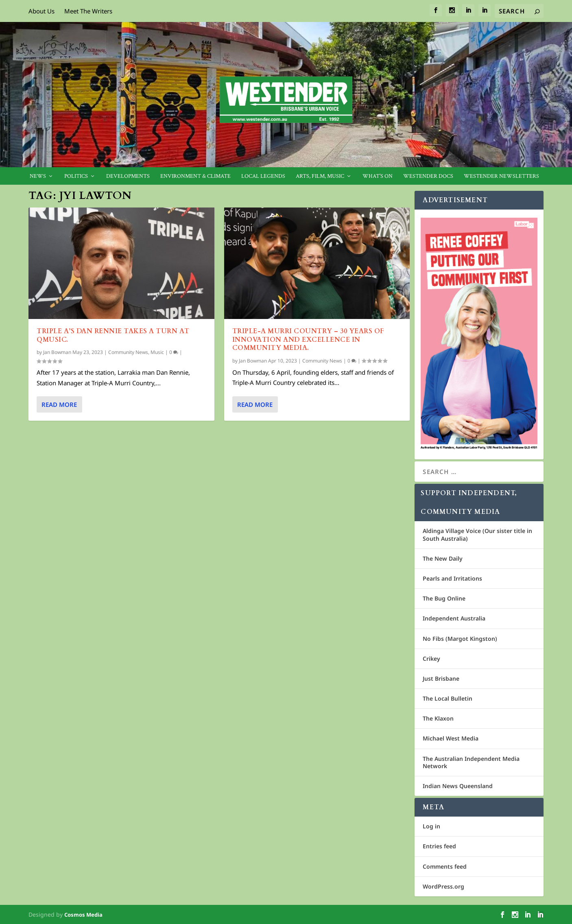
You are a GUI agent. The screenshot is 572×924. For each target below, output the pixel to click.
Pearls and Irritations (452, 578)
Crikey (431, 659)
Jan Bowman (57, 352)
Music (157, 352)
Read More (59, 404)
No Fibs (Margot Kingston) (460, 639)
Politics (76, 176)
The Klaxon (438, 718)
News (38, 176)
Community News (128, 352)
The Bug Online (444, 598)
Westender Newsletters (501, 176)
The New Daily (443, 558)
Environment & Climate (195, 176)
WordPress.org (443, 886)
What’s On (378, 176)
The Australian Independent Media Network (471, 762)
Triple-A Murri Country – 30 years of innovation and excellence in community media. (308, 340)
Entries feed (439, 846)
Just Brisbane (441, 678)
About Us (41, 11)
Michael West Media (451, 738)
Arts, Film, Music (320, 176)
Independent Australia (454, 618)
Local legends (263, 176)
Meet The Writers (88, 11)
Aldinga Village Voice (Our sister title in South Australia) (477, 534)
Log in (431, 826)
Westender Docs (428, 176)
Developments (128, 176)
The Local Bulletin (448, 698)
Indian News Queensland (458, 786)
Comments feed (445, 866)
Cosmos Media (83, 915)
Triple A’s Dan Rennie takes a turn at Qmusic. (113, 335)
